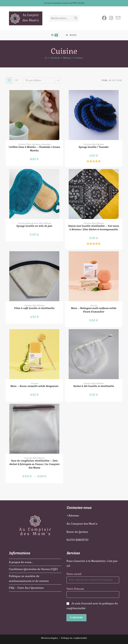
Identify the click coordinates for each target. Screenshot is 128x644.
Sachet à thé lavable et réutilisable (94, 386)
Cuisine (79, 58)
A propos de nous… (21, 562)
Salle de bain (32, 223)
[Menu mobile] (71, 35)
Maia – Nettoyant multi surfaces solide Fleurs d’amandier (94, 310)
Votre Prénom (75, 589)
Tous (119, 81)
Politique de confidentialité (74, 638)
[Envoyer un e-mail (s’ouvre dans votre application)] (118, 18)
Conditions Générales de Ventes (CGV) (33, 569)
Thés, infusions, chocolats (38, 144)
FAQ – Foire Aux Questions (26, 588)
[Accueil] (46, 58)
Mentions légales (49, 638)
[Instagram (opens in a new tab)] (111, 18)
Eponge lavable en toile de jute (34, 226)
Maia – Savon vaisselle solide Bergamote (34, 386)
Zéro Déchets (98, 144)
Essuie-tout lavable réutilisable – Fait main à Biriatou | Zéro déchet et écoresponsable (94, 228)
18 (113, 81)
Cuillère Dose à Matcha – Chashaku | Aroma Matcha (34, 149)
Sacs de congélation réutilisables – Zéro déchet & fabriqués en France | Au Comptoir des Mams (34, 464)
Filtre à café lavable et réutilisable (34, 308)
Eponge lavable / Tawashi (94, 147)
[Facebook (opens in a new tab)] (104, 18)
